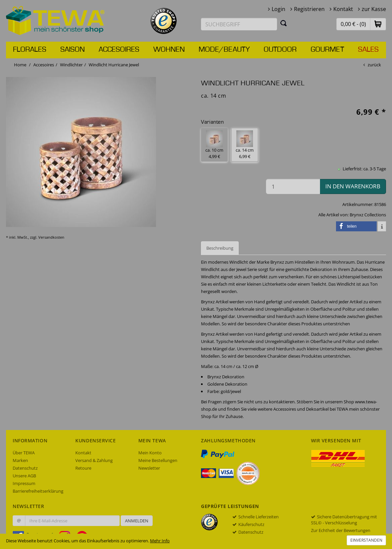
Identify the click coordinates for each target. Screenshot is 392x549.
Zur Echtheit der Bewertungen (341, 530)
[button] (378, 24)
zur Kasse (374, 9)
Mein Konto (150, 453)
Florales (30, 50)
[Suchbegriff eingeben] (239, 24)
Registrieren (309, 9)
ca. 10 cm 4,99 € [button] (214, 145)
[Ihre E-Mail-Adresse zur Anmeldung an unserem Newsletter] (72, 521)
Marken (20, 460)
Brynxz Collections (368, 215)
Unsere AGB (24, 476)
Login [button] (278, 9)
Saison (72, 50)
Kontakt (343, 9)
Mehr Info (160, 541)
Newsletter (149, 468)
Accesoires (119, 50)
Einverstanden (366, 540)
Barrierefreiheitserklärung (38, 491)
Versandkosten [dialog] (51, 237)
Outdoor (280, 50)
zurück (374, 65)
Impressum (24, 483)
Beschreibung (220, 248)
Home (20, 65)
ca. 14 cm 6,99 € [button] (245, 145)
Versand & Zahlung (94, 460)
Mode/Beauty (224, 50)
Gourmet (327, 50)
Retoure (83, 468)
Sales (368, 50)
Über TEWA (24, 453)
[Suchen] (284, 23)
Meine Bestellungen (158, 460)
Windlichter (71, 65)
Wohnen (169, 50)
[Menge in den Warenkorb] (293, 186)
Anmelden (137, 521)
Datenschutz (25, 468)
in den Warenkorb (353, 186)
